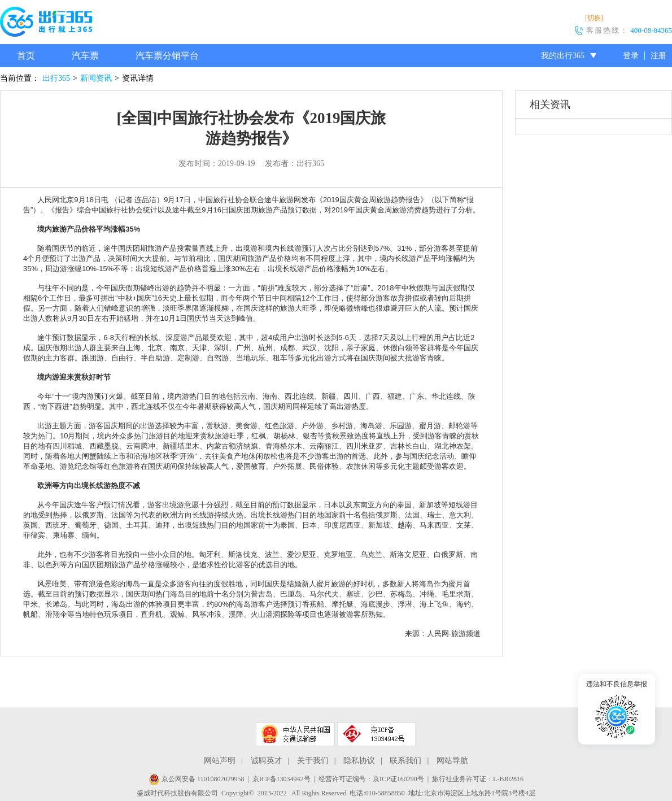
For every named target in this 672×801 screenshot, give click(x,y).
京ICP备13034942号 (282, 779)
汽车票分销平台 (167, 56)
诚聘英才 (267, 761)
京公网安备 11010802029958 (197, 779)
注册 (658, 56)
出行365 (56, 78)
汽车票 (85, 56)
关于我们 (313, 761)
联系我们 (405, 761)
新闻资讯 (96, 78)
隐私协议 (359, 761)
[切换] (594, 18)
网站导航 (452, 761)
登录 (631, 56)
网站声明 (220, 761)
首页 (26, 56)
